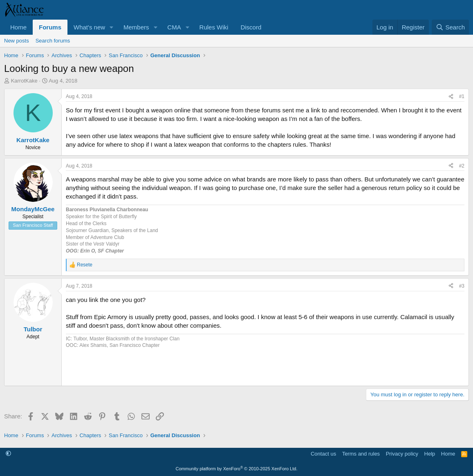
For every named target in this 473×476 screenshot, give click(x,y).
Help (430, 454)
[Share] (451, 97)
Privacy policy (402, 454)
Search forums (53, 41)
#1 (462, 96)
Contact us (323, 454)
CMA (174, 27)
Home (18, 27)
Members (136, 27)
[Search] (450, 27)
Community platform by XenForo (237, 469)
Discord (251, 27)
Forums (50, 27)
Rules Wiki (214, 27)
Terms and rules (361, 454)
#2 (462, 166)
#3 (462, 286)
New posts (17, 41)
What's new (89, 27)
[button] (112, 27)
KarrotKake (24, 81)
